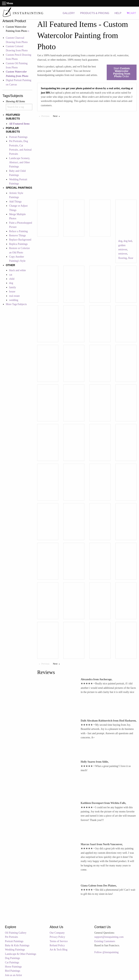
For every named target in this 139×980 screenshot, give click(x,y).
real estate (14, 296)
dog (11, 283)
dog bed (128, 241)
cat (11, 275)
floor (131, 258)
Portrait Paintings (18, 137)
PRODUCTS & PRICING (95, 13)
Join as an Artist (13, 975)
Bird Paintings (13, 971)
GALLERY (69, 13)
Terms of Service (59, 941)
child (12, 279)
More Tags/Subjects (16, 304)
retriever (123, 254)
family (13, 287)
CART (131, 13)
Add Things (15, 202)
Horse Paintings (13, 967)
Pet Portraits (11, 937)
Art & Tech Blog (59, 950)
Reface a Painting (18, 231)
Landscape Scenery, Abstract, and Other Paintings (20, 162)
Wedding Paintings (15, 950)
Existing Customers (105, 941)
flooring (122, 258)
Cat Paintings (12, 962)
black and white (17, 270)
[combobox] (19, 107)
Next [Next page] (57, 116)
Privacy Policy (57, 937)
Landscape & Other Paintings (20, 954)
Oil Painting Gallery (16, 933)
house (12, 292)
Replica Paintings (18, 244)
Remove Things (17, 235)
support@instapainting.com (109, 937)
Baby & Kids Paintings (17, 945)
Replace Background (20, 240)
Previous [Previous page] (46, 116)
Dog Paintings (12, 958)
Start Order (122, 72)
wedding (14, 300)
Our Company (57, 933)
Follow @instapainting (106, 952)
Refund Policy (57, 945)
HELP (118, 13)
